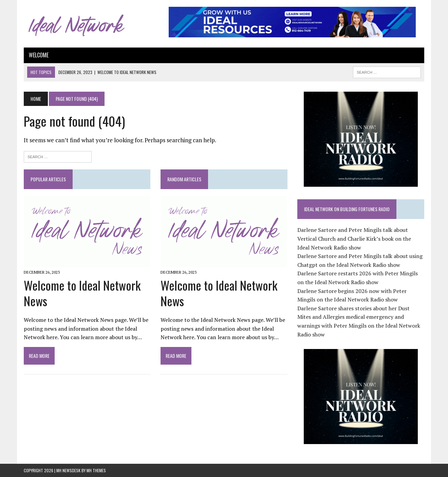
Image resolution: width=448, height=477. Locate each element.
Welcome (39, 55)
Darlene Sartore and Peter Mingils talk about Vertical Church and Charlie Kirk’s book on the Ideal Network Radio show (354, 238)
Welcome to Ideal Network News (82, 293)
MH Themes (96, 470)
